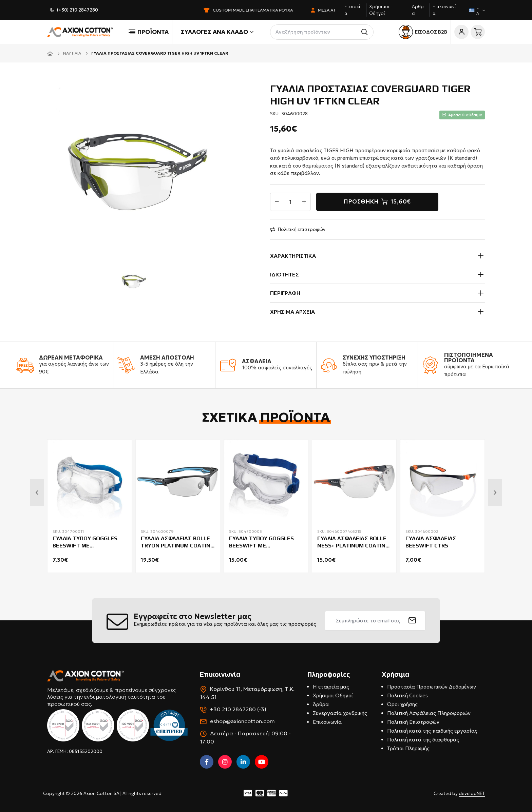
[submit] (412, 621)
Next (495, 492)
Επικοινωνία (327, 722)
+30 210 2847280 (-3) (238, 709)
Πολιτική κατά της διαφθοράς (423, 740)
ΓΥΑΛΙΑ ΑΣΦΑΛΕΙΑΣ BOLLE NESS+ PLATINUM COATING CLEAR (353, 542)
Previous (37, 492)
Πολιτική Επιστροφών (413, 722)
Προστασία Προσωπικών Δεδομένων (432, 687)
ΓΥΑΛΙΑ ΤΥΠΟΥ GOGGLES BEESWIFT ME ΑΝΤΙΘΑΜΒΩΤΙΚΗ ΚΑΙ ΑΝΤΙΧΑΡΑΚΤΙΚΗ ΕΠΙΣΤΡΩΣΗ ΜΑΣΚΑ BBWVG (265, 542)
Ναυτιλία (72, 53)
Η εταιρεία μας (331, 687)
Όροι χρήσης (402, 704)
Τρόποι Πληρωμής (408, 748)
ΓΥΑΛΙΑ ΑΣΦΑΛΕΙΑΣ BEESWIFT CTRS (431, 542)
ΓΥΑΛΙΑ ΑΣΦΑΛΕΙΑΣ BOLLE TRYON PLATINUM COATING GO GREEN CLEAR (177, 542)
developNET (472, 794)
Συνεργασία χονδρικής (340, 713)
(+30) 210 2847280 (78, 10)
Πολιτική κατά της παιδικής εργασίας (432, 731)
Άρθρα (321, 704)
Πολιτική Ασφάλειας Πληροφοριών (429, 713)
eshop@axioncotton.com (242, 721)
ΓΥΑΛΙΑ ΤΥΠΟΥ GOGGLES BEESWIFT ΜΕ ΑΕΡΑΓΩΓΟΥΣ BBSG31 (85, 542)
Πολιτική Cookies (407, 695)
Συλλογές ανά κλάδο (217, 32)
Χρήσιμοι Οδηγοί (333, 695)
